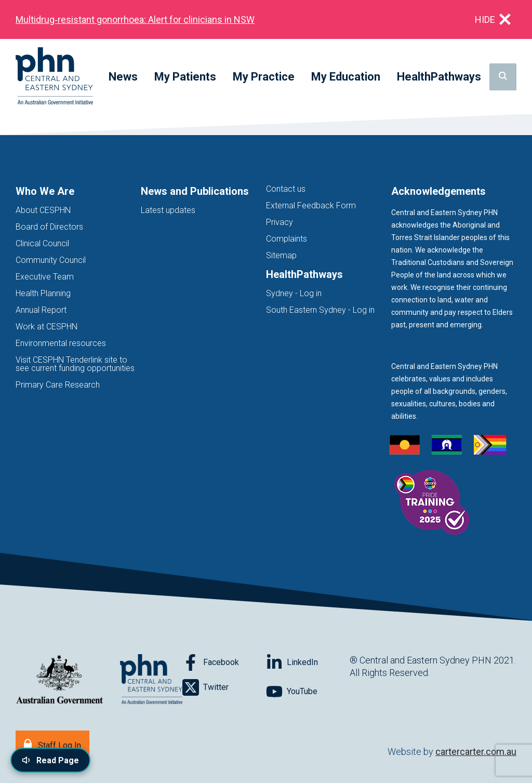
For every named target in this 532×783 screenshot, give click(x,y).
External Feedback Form (311, 205)
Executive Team (45, 277)
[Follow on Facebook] (224, 662)
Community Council (51, 260)
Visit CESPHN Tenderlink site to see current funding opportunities (75, 364)
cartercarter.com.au (476, 752)
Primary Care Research (58, 385)
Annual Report (41, 310)
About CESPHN (43, 210)
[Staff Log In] (52, 744)
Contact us (286, 189)
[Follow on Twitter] (224, 687)
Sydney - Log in (294, 293)
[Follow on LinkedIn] (308, 662)
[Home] (54, 77)
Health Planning (43, 293)
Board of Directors (49, 227)
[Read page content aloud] (50, 760)
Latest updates (168, 210)
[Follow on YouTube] (308, 692)
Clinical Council (42, 243)
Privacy (280, 222)
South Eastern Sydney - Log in (320, 310)
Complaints (287, 239)
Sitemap (281, 255)
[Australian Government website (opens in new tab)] (59, 680)
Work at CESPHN (46, 327)
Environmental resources (61, 343)
